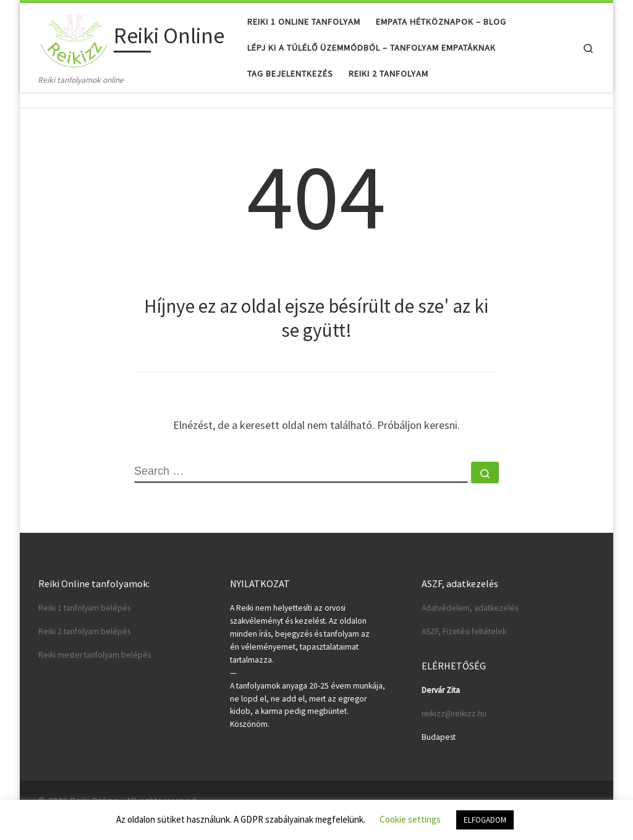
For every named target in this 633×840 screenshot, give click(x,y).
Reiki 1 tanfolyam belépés (84, 608)
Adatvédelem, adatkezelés (470, 608)
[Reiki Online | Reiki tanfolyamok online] (74, 38)
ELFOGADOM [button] (485, 820)
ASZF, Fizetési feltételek (464, 631)
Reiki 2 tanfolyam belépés (84, 631)
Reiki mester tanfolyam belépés (95, 655)
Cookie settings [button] (410, 819)
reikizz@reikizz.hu (454, 714)
